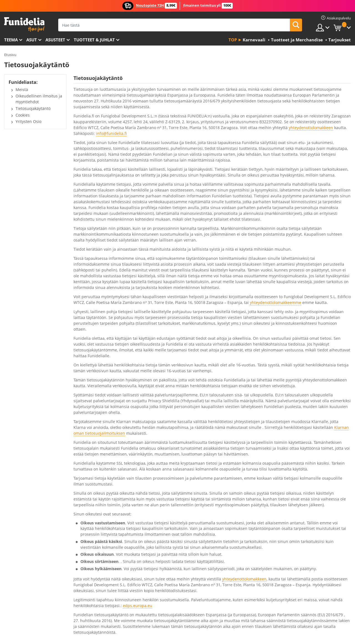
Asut (32, 40)
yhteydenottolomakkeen (311, 128)
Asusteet (55, 40)
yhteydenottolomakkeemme (276, 302)
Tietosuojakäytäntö (33, 108)
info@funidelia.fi (111, 133)
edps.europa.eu (138, 606)
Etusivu (10, 55)
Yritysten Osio (28, 121)
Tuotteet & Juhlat (94, 40)
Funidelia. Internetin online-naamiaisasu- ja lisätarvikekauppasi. (24, 25)
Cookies (23, 115)
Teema (11, 40)
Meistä (22, 90)
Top (233, 40)
